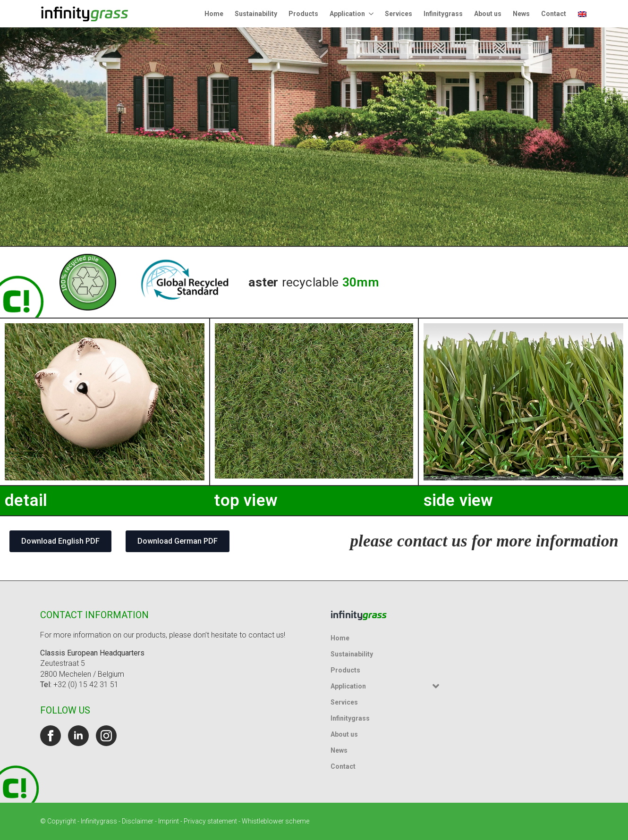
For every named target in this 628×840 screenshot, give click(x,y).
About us (488, 14)
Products (303, 14)
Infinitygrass (443, 14)
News (521, 14)
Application (347, 14)
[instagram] (106, 736)
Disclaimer (138, 821)
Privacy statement (210, 821)
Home (214, 14)
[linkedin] (78, 736)
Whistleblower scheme (276, 821)
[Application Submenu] (372, 14)
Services (399, 14)
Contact (554, 14)
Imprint (169, 821)
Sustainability (256, 14)
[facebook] (51, 736)
